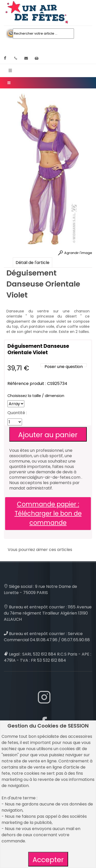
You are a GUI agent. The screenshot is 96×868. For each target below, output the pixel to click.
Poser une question (64, 367)
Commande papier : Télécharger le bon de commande (48, 513)
